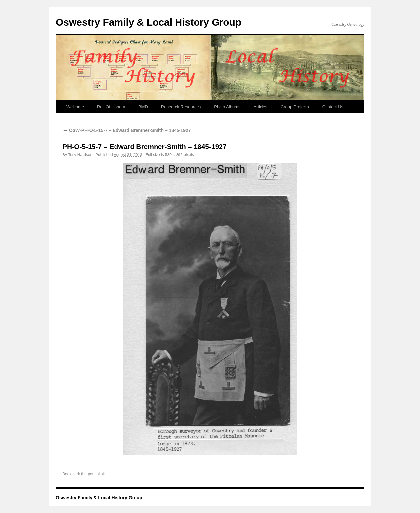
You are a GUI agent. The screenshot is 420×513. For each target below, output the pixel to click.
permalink (96, 474)
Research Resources (181, 107)
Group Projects (295, 107)
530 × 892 (174, 155)
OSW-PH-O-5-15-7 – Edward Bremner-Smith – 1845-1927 (127, 130)
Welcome (75, 107)
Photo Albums (227, 107)
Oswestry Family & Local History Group (148, 22)
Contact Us (333, 107)
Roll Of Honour (111, 107)
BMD (143, 107)
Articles (260, 107)
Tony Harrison (80, 155)
